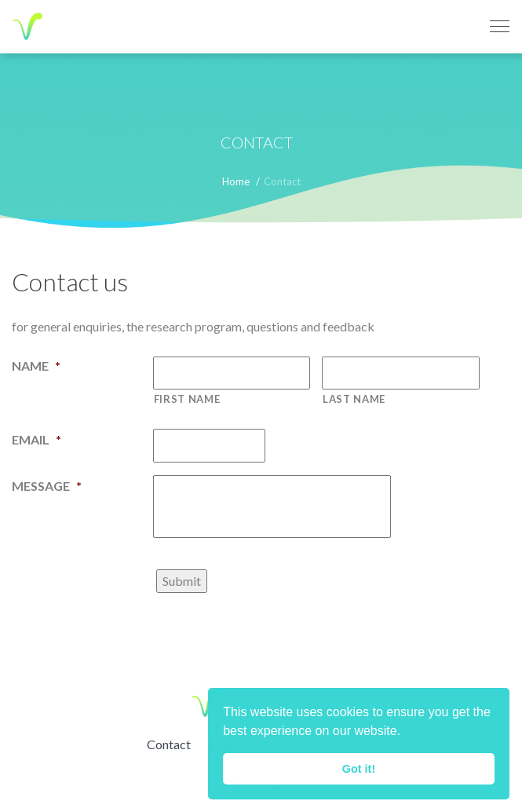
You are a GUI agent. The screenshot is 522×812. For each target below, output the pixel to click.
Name (36, 366)
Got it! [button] (359, 769)
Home (236, 181)
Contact (169, 744)
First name (187, 399)
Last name (354, 399)
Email (37, 439)
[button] (407, 733)
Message (47, 486)
